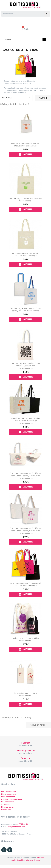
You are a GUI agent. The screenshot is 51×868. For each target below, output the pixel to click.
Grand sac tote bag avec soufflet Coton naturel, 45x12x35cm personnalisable (26, 421)
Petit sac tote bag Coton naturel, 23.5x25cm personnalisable (26, 145)
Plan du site (6, 810)
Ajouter (26, 155)
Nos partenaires (8, 802)
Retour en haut (39, 725)
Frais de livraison (8, 797)
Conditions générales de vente (29, 860)
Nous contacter (8, 807)
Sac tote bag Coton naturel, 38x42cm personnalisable (25, 200)
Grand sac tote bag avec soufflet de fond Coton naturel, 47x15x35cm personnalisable (26, 476)
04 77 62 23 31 (22, 824)
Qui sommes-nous (9, 791)
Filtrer (43, 98)
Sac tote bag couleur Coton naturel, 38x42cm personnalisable (25, 584)
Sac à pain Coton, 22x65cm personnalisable (26, 694)
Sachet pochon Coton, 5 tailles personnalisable (26, 639)
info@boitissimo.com (16, 827)
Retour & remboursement (12, 799)
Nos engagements (9, 794)
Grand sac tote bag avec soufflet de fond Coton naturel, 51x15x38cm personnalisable (26, 531)
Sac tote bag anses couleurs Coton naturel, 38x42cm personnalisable (25, 310)
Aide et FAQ (6, 804)
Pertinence (16, 98)
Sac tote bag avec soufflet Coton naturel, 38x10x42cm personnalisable (25, 366)
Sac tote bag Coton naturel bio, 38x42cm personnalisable (25, 255)
